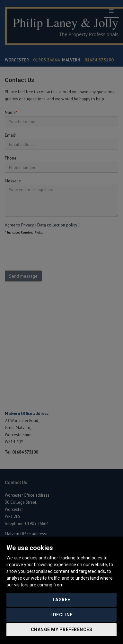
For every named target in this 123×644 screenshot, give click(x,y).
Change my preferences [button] (62, 630)
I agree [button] (61, 600)
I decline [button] (62, 615)
